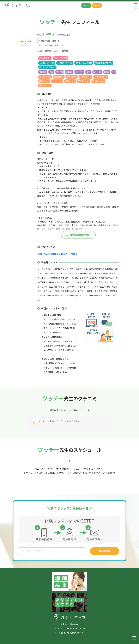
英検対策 (60, 72)
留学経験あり (59, 77)
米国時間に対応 (45, 85)
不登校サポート (86, 77)
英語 (52, 72)
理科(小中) (80, 72)
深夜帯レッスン (99, 81)
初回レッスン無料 (60, 58)
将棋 (114, 72)
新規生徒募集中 (45, 58)
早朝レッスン (70, 81)
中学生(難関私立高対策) (104, 63)
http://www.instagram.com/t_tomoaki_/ (58, 254)
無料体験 (97, 5)
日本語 (107, 72)
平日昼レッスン (84, 81)
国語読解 (69, 72)
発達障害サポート (101, 77)
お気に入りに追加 (26, 42)
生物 (89, 72)
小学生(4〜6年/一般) (65, 63)
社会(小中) (97, 72)
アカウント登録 (50, 319)
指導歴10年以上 (45, 77)
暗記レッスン (44, 81)
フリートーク (57, 81)
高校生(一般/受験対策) (47, 67)
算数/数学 (43, 72)
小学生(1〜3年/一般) (47, 63)
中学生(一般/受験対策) (84, 63)
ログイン (86, 5)
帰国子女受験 (72, 77)
